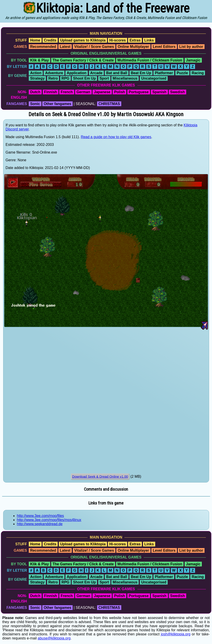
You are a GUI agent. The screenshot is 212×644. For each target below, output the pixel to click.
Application (77, 73)
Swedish (177, 92)
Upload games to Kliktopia (83, 40)
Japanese (102, 92)
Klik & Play (39, 60)
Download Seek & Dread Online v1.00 (100, 477)
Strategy (37, 78)
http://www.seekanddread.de (40, 524)
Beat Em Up (141, 73)
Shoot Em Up (84, 78)
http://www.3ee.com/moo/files (40, 516)
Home (35, 40)
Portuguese (139, 92)
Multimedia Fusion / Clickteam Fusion (150, 60)
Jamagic (193, 60)
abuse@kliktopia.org (54, 638)
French (67, 92)
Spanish (159, 92)
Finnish (51, 92)
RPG (66, 78)
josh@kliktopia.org (176, 634)
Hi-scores (118, 40)
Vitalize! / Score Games (94, 47)
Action (36, 73)
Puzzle (182, 73)
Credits (50, 40)
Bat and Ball (117, 73)
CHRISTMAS (109, 104)
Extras (135, 40)
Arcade (96, 73)
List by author (191, 47)
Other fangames (57, 104)
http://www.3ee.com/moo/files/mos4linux (49, 520)
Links (149, 40)
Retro (53, 78)
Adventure (54, 73)
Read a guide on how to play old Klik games (116, 137)
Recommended (43, 47)
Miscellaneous (125, 78)
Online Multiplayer (133, 47)
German (83, 92)
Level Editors (164, 47)
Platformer (164, 73)
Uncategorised (154, 78)
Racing (198, 73)
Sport (104, 78)
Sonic (35, 104)
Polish (119, 92)
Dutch (35, 92)
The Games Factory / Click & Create (83, 60)
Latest (65, 47)
